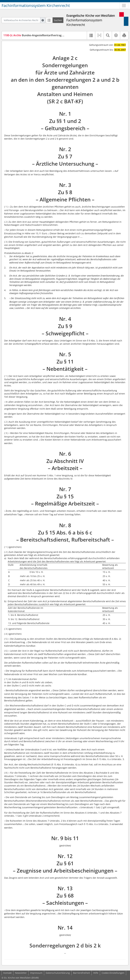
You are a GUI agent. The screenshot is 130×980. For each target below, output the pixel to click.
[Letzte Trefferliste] (49, 20)
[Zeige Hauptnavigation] (124, 5)
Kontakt (7, 973)
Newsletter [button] (21, 973)
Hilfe (96, 973)
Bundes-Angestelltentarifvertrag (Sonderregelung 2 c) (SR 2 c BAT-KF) (55, 35)
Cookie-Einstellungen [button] (113, 973)
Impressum (36, 973)
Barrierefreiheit (82, 973)
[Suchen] (58, 20)
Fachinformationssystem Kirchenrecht (36, 5)
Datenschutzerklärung (58, 973)
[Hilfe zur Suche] (43, 20)
